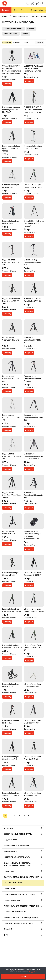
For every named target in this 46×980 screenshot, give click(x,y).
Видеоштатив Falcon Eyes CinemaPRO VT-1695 (11, 301)
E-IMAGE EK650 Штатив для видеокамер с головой (34, 224)
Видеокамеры (10, 840)
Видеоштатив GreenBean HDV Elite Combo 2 (11, 379)
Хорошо (23, 976)
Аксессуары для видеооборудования (21, 906)
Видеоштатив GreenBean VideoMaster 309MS (12, 495)
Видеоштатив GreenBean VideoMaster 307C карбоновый (34, 456)
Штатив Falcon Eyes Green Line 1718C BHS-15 (33, 648)
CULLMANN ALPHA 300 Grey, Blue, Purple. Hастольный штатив (34, 68)
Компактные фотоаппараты (17, 857)
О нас (16, 10)
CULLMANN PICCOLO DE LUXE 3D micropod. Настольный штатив (33, 110)
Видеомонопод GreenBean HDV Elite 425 (32, 262)
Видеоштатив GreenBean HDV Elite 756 (32, 340)
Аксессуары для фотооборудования (21, 918)
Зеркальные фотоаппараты (17, 846)
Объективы (9, 871)
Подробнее (33, 972)
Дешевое (17, 42)
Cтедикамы (9, 889)
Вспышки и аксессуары (15, 912)
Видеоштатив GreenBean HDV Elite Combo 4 (32, 379)
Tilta (6, 935)
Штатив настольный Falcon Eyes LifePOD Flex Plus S (11, 110)
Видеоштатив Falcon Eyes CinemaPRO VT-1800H (11, 149)
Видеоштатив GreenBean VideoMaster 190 (34, 418)
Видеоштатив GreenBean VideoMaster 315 (34, 495)
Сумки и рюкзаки (12, 900)
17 (40, 816)
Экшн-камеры (10, 851)
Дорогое (25, 42)
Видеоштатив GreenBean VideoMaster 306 (12, 456)
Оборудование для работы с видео (20, 894)
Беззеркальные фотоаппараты (18, 834)
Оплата (34, 10)
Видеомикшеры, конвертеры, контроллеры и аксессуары (17, 864)
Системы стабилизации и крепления (21, 877)
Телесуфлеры (10, 828)
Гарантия (25, 10)
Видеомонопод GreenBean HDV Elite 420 (11, 262)
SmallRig (8, 929)
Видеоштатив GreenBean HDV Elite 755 (11, 340)
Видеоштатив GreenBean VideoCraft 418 (11, 418)
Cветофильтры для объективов (18, 923)
